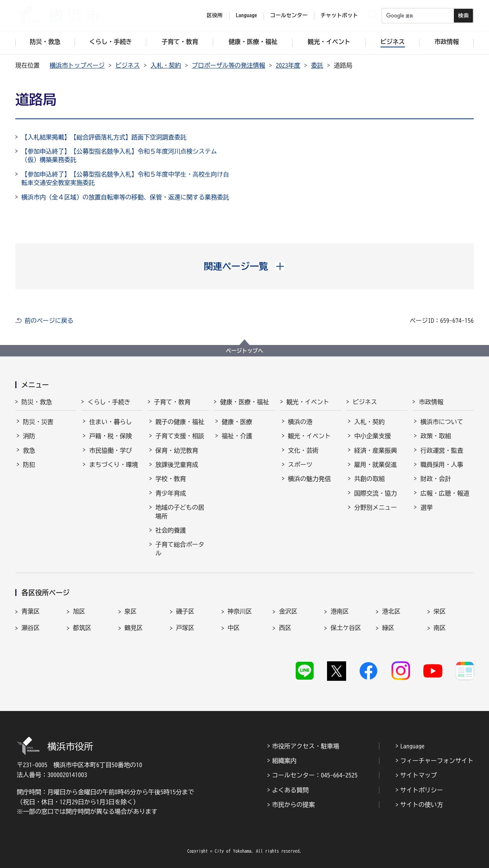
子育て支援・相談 (180, 436)
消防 (29, 436)
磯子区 (185, 611)
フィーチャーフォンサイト (437, 761)
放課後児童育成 (177, 465)
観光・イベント (308, 402)
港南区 (340, 611)
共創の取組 (369, 479)
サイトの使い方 (422, 805)
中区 (234, 628)
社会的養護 (171, 530)
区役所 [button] (215, 15)
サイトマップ (419, 775)
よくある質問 (290, 790)
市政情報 (431, 402)
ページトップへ (244, 351)
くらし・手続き (109, 402)
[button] (245, 266)
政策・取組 (436, 436)
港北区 (391, 611)
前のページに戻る (49, 321)
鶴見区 (134, 628)
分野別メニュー (376, 507)
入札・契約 (166, 65)
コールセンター (289, 15)
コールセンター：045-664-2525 (315, 775)
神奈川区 (240, 611)
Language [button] (246, 15)
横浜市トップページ (77, 65)
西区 (285, 628)
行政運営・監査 (442, 450)
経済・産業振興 (376, 450)
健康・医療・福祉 (244, 402)
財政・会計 (436, 479)
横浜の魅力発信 (309, 479)
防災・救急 (37, 402)
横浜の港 (300, 422)
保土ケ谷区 (346, 628)
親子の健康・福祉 (180, 422)
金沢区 (288, 611)
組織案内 (284, 761)
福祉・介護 (237, 436)
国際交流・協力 (376, 493)
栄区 (440, 611)
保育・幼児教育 (177, 450)
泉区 (131, 611)
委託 (317, 65)
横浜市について (442, 422)
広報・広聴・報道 (445, 493)
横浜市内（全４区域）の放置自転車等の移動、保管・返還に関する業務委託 (125, 197)
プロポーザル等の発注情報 (228, 65)
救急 (29, 450)
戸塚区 (185, 628)
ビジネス (128, 65)
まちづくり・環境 (113, 465)
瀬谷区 (31, 628)
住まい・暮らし (110, 422)
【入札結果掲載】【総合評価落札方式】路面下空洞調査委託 (104, 137)
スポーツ (300, 465)
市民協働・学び (110, 450)
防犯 (29, 465)
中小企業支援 (372, 436)
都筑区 (82, 628)
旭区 (79, 611)
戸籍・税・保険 (110, 436)
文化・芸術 (303, 450)
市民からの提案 (293, 805)
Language (413, 746)
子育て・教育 (172, 402)
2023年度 (288, 65)
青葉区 (31, 611)
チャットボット (339, 15)
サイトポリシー (422, 790)
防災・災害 (38, 422)
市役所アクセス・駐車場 (306, 746)
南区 (440, 628)
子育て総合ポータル (180, 549)
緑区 (388, 628)
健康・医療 (237, 422)
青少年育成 (171, 493)
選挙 (426, 507)
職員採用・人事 (442, 465)
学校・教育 (171, 479)
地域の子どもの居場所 (180, 512)
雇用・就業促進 (376, 465)
